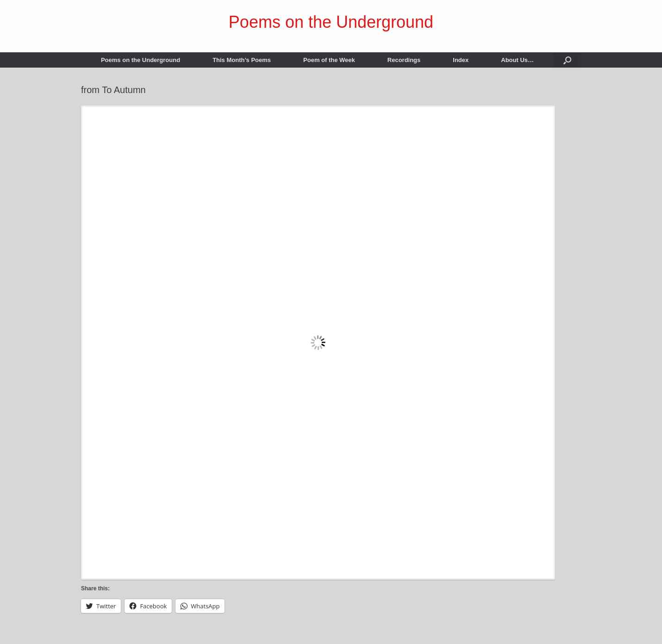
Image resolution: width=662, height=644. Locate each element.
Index (461, 60)
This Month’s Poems (242, 60)
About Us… (517, 60)
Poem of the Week (329, 60)
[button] (567, 60)
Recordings (404, 60)
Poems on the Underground (141, 60)
